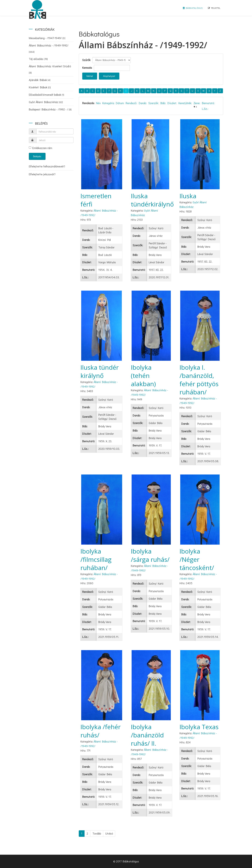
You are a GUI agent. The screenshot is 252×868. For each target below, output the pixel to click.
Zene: (197, 103)
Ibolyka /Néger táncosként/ (197, 559)
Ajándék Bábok (40, 80)
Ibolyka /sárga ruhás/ (150, 555)
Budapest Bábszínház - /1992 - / (50, 109)
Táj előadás (38, 59)
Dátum (120, 103)
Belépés (37, 156)
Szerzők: (154, 103)
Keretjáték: (185, 103)
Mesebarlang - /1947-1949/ (47, 38)
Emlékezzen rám (41, 148)
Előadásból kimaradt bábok (46, 95)
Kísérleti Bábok (40, 87)
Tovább (97, 833)
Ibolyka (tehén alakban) (143, 376)
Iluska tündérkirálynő (152, 200)
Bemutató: (208, 103)
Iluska (188, 196)
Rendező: (131, 103)
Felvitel (214, 8)
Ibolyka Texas (199, 727)
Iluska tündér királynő (100, 371)
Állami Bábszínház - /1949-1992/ (49, 48)
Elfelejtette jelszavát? (42, 174)
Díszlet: (172, 103)
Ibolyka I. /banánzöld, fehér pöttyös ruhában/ (199, 380)
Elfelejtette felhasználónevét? (47, 166)
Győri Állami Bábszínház (46, 102)
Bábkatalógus (193, 8)
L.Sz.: (205, 109)
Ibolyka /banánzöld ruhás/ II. (147, 735)
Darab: (143, 103)
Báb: (163, 103)
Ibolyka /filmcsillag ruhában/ (96, 559)
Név (98, 103)
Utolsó (109, 833)
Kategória (108, 103)
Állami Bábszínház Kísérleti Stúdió (50, 69)
